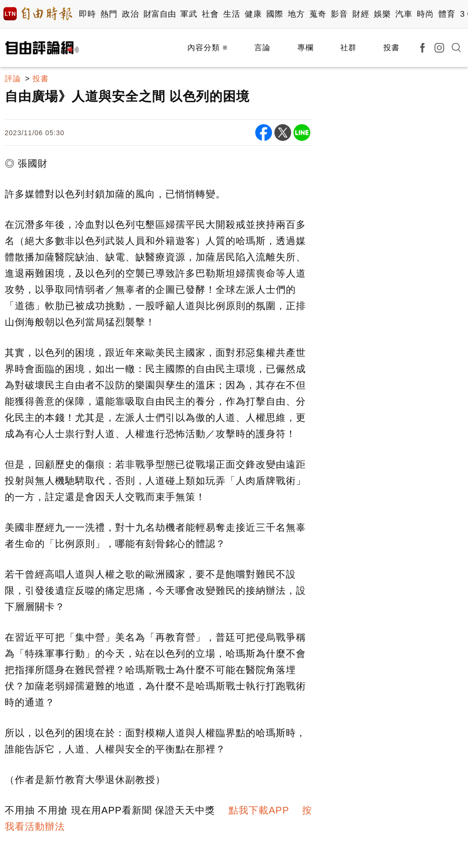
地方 (296, 14)
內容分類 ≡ (207, 48)
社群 (348, 48)
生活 (232, 14)
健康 (253, 14)
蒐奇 (318, 14)
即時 (87, 14)
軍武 (189, 14)
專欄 (305, 48)
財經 (361, 14)
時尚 (425, 14)
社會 (210, 14)
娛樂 (382, 14)
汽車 (404, 14)
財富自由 (159, 14)
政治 (130, 14)
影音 (339, 14)
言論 (262, 48)
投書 (392, 48)
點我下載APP (259, 810)
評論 (13, 79)
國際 (275, 14)
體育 (447, 14)
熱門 (109, 14)
